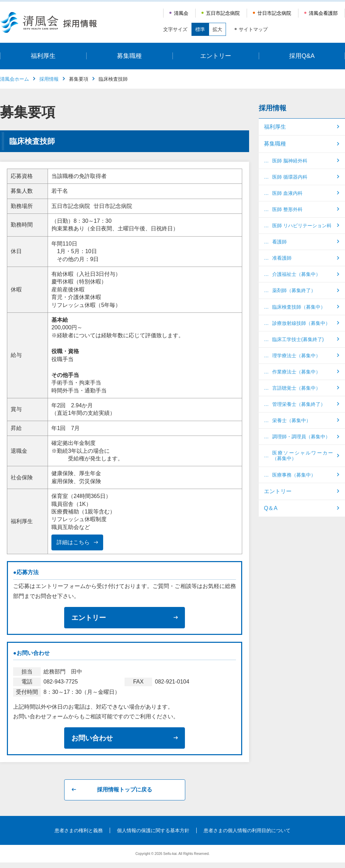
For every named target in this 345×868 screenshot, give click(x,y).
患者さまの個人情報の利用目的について (247, 830)
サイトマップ (253, 29)
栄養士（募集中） (292, 420)
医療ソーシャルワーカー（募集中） (303, 456)
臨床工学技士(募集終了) (298, 339)
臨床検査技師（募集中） (299, 307)
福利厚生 (43, 56)
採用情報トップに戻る (125, 790)
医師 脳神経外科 (290, 161)
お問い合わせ (92, 738)
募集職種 (129, 56)
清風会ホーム (14, 79)
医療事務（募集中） (294, 475)
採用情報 (49, 79)
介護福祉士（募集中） (296, 274)
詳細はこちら (73, 542)
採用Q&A (302, 56)
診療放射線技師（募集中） (301, 323)
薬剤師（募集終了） (294, 290)
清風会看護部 (323, 13)
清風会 (181, 13)
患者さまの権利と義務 (79, 830)
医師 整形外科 (287, 209)
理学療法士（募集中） (296, 356)
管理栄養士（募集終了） (299, 404)
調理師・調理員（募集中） (301, 437)
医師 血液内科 (287, 193)
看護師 (279, 242)
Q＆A (271, 508)
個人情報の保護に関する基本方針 (153, 830)
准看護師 (282, 258)
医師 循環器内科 (290, 177)
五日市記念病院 (223, 13)
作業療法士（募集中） (296, 372)
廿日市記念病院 (274, 13)
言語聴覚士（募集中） (296, 388)
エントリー (216, 56)
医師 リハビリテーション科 (302, 226)
